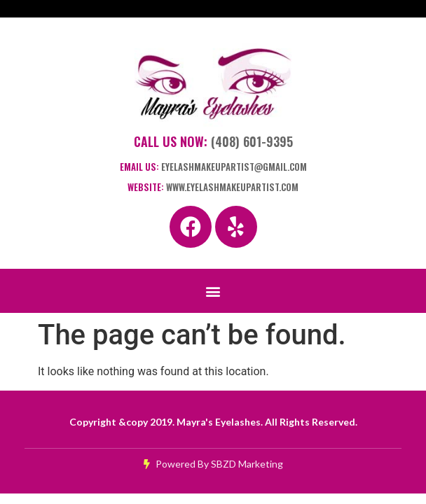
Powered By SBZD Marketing (213, 464)
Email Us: (213, 167)
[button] (213, 291)
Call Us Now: (213, 141)
